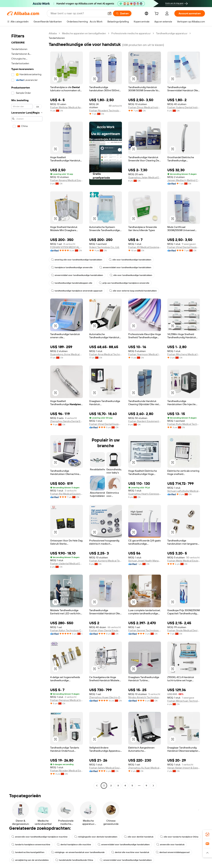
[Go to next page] (153, 786)
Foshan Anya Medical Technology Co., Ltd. (106, 354)
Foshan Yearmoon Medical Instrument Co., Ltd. (145, 354)
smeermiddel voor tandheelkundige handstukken (125, 267)
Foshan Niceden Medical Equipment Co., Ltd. (67, 771)
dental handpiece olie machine (74, 845)
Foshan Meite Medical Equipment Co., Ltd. (184, 561)
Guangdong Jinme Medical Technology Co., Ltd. (67, 354)
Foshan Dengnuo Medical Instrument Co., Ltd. (67, 700)
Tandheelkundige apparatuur (172, 33)
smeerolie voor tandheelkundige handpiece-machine (39, 837)
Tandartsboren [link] (57, 38)
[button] (110, 13)
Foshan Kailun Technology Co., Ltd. (67, 630)
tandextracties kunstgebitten (28, 852)
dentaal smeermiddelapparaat (173, 852)
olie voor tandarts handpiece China (179, 837)
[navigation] (27, 410)
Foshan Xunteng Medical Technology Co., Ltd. (106, 561)
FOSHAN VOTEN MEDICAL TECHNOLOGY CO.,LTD (67, 247)
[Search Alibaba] (78, 13)
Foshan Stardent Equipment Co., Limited (145, 421)
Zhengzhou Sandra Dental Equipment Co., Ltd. (67, 421)
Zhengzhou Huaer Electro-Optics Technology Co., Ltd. (106, 697)
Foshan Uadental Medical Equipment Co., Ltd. (67, 563)
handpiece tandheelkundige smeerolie (72, 267)
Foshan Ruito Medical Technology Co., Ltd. (184, 424)
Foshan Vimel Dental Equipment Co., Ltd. (184, 247)
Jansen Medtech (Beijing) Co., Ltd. (184, 180)
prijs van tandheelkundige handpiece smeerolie (124, 283)
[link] (207, 834)
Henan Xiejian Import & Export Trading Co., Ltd (184, 768)
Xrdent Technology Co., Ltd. (104, 247)
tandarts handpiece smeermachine (31, 845)
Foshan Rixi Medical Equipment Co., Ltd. (67, 494)
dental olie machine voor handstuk (130, 852)
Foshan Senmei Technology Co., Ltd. (145, 630)
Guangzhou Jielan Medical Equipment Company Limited (145, 177)
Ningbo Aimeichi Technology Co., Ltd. (145, 697)
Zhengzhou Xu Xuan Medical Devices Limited (145, 768)
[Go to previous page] (97, 786)
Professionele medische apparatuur (131, 33)
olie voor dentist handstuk (139, 837)
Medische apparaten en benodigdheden (84, 33)
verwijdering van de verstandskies (30, 860)
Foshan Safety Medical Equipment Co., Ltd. (106, 768)
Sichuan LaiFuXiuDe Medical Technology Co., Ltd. (184, 491)
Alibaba (53, 33)
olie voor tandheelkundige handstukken (130, 260)
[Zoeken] (122, 13)
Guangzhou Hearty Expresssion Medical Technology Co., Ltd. (145, 494)
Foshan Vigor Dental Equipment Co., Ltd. (106, 630)
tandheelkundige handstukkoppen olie (72, 283)
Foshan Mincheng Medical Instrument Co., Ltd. (184, 354)
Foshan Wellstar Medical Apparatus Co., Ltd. (67, 107)
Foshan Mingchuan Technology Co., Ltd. (184, 701)
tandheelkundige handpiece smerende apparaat (77, 291)
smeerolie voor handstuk (170, 845)
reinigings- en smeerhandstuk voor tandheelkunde (78, 852)
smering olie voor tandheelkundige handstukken (77, 260)
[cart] (157, 14)
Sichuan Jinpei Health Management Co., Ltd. (145, 561)
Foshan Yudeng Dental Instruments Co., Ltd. (184, 107)
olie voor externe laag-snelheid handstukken (133, 291)
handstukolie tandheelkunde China (74, 860)
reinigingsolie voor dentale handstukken (96, 837)
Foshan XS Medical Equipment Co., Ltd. (145, 247)
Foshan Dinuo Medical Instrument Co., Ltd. (145, 107)
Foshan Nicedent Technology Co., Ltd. (106, 111)
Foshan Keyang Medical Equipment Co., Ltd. (67, 180)
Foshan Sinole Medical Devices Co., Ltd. (184, 630)
